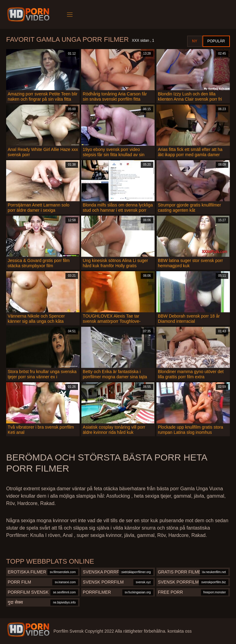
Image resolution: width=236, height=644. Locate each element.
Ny (195, 41)
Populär (216, 41)
